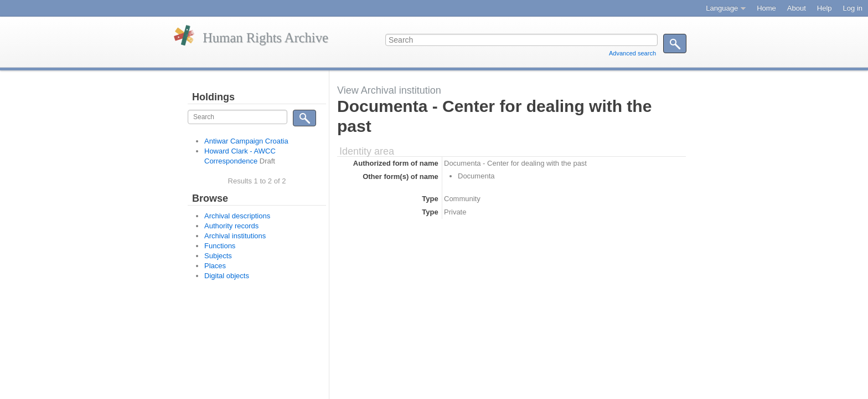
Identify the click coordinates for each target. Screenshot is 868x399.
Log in (853, 8)
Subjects (218, 256)
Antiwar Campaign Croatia (246, 141)
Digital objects (227, 276)
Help (825, 8)
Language (722, 8)
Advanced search (632, 53)
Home (766, 8)
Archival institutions (235, 236)
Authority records (231, 226)
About (797, 8)
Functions (220, 246)
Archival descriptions (237, 216)
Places (215, 266)
